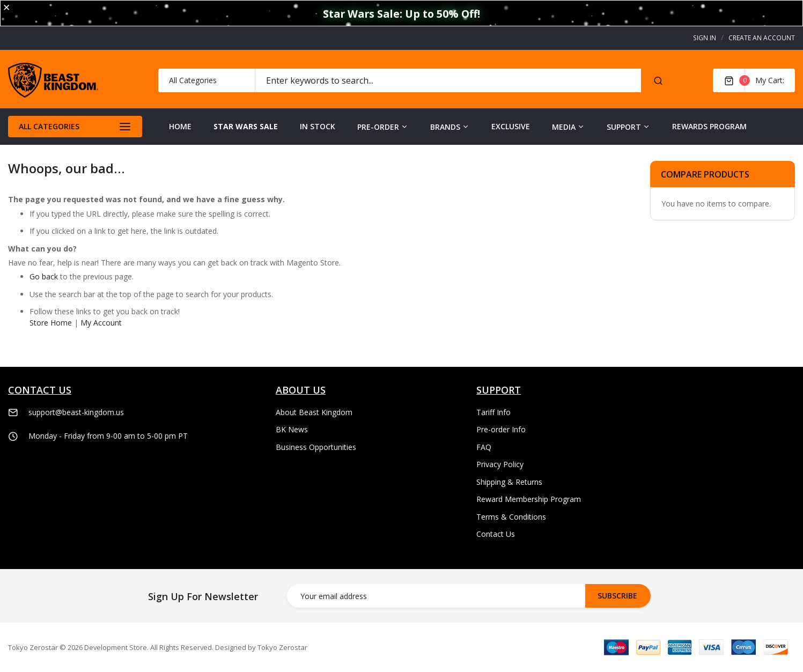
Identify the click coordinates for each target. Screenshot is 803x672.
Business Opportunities (316, 447)
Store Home (51, 323)
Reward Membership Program (529, 499)
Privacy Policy (500, 464)
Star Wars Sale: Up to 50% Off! (402, 14)
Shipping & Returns (509, 482)
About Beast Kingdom (314, 412)
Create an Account (762, 38)
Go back (44, 276)
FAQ (484, 447)
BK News (292, 429)
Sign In (705, 38)
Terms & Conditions (511, 517)
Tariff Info (493, 412)
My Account (101, 323)
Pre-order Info (501, 429)
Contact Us (496, 534)
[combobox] (448, 80)
